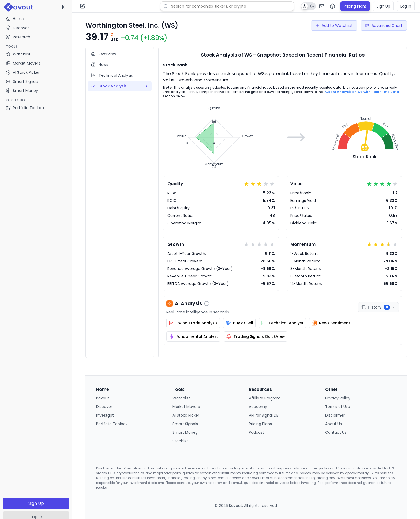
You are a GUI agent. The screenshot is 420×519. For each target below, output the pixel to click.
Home (15, 19)
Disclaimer (335, 415)
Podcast (256, 432)
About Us (333, 424)
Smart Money (185, 432)
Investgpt (105, 415)
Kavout (103, 398)
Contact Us (336, 432)
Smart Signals (185, 424)
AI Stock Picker (186, 415)
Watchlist (181, 398)
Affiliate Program (265, 398)
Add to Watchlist (334, 25)
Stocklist (180, 441)
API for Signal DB (264, 415)
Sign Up (36, 503)
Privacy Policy (338, 398)
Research (18, 37)
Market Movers (186, 407)
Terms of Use (338, 407)
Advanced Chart (384, 25)
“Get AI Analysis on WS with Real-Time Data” (362, 92)
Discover (17, 28)
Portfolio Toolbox (25, 108)
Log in (406, 6)
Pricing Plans (355, 6)
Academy (258, 407)
